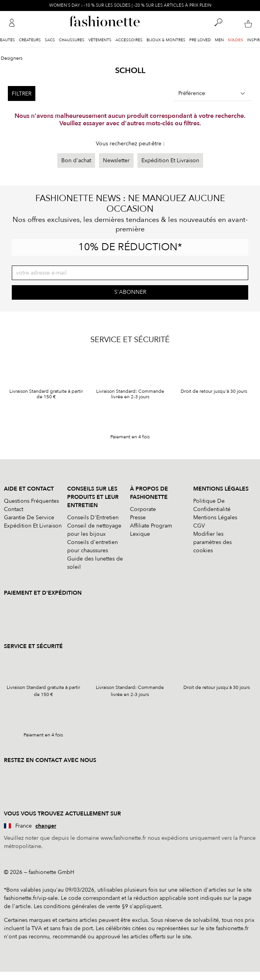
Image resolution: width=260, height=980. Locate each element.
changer (46, 826)
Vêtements (100, 40)
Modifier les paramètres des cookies (212, 542)
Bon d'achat (76, 160)
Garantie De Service (29, 517)
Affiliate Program (151, 526)
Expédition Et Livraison (170, 160)
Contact (14, 509)
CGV (199, 526)
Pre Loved (200, 40)
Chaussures (72, 40)
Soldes (235, 40)
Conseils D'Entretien (93, 517)
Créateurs (30, 40)
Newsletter (116, 160)
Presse (138, 517)
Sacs (50, 40)
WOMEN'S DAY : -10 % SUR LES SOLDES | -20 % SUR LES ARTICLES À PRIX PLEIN (130, 5)
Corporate (143, 509)
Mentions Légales (215, 517)
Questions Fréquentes (31, 501)
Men (219, 40)
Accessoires (129, 40)
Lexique (140, 534)
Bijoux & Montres (166, 40)
